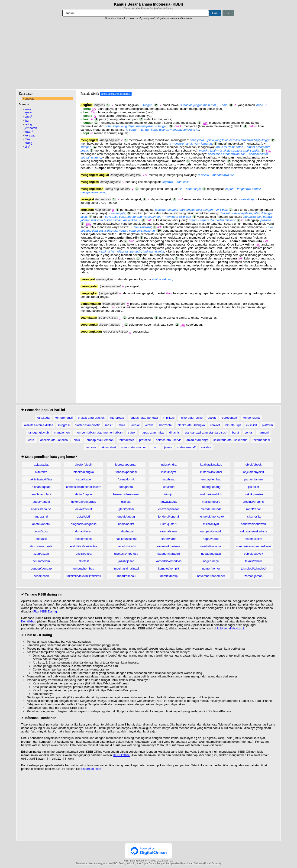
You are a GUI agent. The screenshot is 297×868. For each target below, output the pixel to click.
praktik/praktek (253, 494)
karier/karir (169, 539)
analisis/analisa (41, 509)
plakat (212, 418)
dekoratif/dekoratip (84, 502)
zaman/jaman (253, 576)
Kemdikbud (29, 621)
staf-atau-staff (186, 447)
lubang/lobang (211, 487)
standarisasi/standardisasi (254, 546)
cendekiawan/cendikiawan (84, 487)
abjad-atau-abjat (197, 440)
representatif (229, 418)
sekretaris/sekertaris (253, 531)
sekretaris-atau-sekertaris (230, 440)
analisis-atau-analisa (54, 440)
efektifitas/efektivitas (84, 546)
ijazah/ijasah (126, 561)
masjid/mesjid (211, 502)
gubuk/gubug (126, 517)
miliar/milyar (211, 524)
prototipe (145, 440)
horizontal (166, 425)
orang (28, 143)
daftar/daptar (84, 494)
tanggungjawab (39, 432)
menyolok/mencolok (211, 517)
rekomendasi (261, 440)
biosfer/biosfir (84, 465)
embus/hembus (84, 568)
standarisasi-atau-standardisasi (206, 432)
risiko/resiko (253, 517)
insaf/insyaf (169, 472)
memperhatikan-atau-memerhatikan (99, 432)
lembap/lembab (211, 479)
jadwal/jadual (169, 502)
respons (91, 447)
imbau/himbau (126, 576)
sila (27, 147)
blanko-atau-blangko (191, 425)
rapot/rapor (254, 509)
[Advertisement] (148, 55)
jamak (168, 447)
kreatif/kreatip (168, 576)
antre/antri (41, 517)
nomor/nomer (211, 568)
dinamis (174, 432)
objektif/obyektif (254, 472)
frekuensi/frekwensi (126, 494)
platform (267, 425)
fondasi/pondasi (126, 472)
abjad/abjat (41, 465)
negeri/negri (211, 561)
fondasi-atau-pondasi (144, 418)
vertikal (149, 425)
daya (28, 117)
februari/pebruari (126, 465)
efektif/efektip (84, 539)
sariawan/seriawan (254, 524)
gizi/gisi (126, 502)
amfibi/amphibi (41, 494)
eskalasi (206, 447)
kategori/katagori (168, 554)
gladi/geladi (126, 509)
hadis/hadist (126, 524)
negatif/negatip (211, 554)
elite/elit (84, 561)
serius (249, 432)
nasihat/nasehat (211, 546)
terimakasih (126, 440)
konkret (215, 425)
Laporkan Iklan (91, 770)
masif (109, 425)
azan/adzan (41, 554)
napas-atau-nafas (152, 432)
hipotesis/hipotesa (126, 554)
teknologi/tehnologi (253, 568)
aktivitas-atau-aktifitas (39, 425)
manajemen (62, 432)
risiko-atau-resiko (191, 418)
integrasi (64, 425)
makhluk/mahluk (211, 494)
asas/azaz (41, 531)
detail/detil (84, 517)
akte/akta (41, 472)
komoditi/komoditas (169, 561)
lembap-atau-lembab (100, 440)
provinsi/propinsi (254, 502)
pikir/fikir (254, 487)
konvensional (252, 418)
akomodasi (108, 447)
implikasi (169, 418)
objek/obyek (253, 465)
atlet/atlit (41, 539)
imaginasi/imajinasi (126, 568)
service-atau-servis (169, 440)
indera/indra (169, 465)
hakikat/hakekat (126, 539)
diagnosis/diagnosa (84, 524)
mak (28, 139)
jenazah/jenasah (169, 509)
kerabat (30, 135)
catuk (132, 432)
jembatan (31, 128)
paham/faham (254, 479)
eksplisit (252, 425)
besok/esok (41, 576)
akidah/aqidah (41, 487)
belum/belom (41, 561)
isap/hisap (169, 479)
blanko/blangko (84, 472)
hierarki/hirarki (126, 546)
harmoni (263, 432)
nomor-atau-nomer (133, 447)
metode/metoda (211, 509)
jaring (28, 124)
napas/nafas (211, 539)
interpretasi (117, 418)
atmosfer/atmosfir (41, 546)
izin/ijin (169, 494)
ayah (28, 113)
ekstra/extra (84, 554)
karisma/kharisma (169, 546)
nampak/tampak (211, 531)
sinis (77, 440)
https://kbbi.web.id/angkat (116, 94)
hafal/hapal (126, 531)
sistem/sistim (253, 539)
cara (31, 440)
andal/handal (41, 502)
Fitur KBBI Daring (45, 611)
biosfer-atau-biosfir (87, 425)
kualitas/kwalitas (211, 465)
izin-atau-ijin (233, 425)
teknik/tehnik (253, 561)
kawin (29, 132)
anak (28, 109)
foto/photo (126, 487)
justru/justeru (168, 524)
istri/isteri (169, 487)
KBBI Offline (121, 756)
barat (236, 432)
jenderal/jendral (169, 517)
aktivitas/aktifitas (41, 479)
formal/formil (126, 479)
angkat (29, 99)
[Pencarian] (136, 13)
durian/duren (84, 531)
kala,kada (43, 418)
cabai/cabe (84, 479)
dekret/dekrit (84, 509)
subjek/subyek (253, 554)
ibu (27, 121)
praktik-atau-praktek (91, 418)
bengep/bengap (41, 568)
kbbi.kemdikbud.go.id (231, 628)
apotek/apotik (41, 524)
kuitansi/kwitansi (211, 472)
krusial (135, 425)
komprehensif (64, 418)
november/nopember (211, 576)
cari (155, 447)
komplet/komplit (168, 568)
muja (122, 425)
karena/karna (169, 531)
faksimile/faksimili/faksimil (84, 576)
